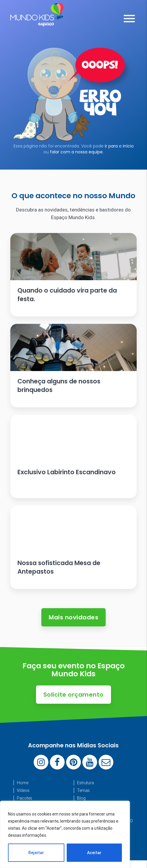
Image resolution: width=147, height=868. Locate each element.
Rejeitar (36, 853)
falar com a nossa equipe (76, 152)
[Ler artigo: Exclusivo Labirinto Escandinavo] (73, 456)
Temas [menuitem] (83, 790)
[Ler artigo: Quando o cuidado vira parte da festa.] (73, 275)
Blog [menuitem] (81, 798)
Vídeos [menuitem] (23, 790)
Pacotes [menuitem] (24, 798)
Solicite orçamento (73, 695)
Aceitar (94, 853)
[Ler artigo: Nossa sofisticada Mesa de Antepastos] (73, 547)
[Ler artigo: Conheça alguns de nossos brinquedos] (73, 366)
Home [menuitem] (23, 783)
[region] (65, 834)
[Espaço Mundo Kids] (37, 22)
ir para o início (119, 146)
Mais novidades (73, 617)
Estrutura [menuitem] (85, 783)
